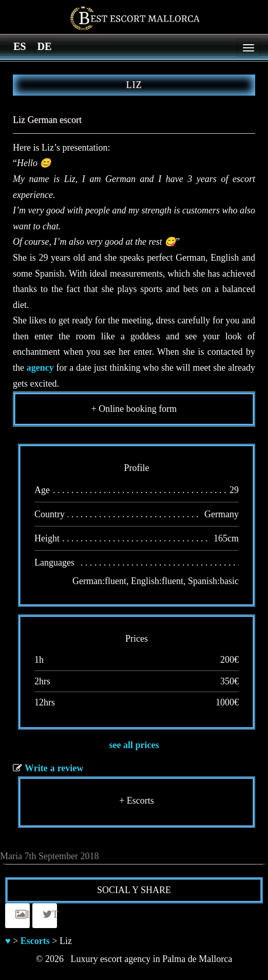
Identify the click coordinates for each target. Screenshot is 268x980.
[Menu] (248, 48)
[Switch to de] (44, 46)
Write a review (54, 768)
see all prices (134, 745)
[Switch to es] (20, 46)
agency (40, 368)
